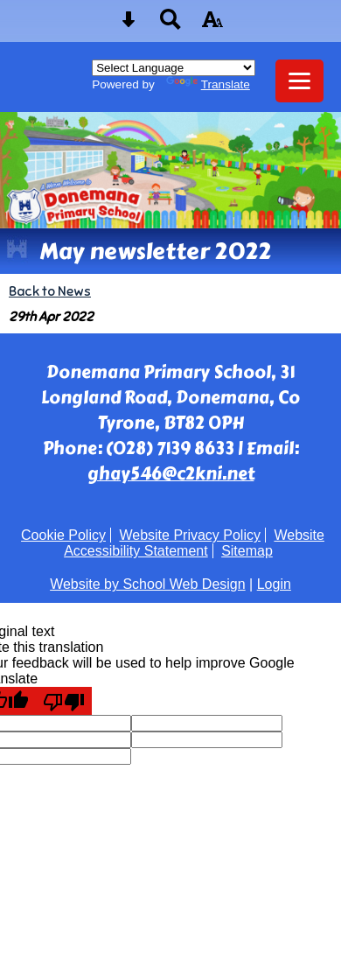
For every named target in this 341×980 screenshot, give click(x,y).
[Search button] (170, 25)
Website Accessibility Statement (194, 543)
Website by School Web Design (148, 584)
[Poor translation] (64, 701)
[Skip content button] (129, 25)
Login (274, 584)
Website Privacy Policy (190, 535)
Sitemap (247, 551)
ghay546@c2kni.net (171, 474)
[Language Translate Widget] (174, 68)
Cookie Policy (63, 535)
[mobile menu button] (299, 81)
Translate (208, 84)
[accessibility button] (212, 25)
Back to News (50, 291)
